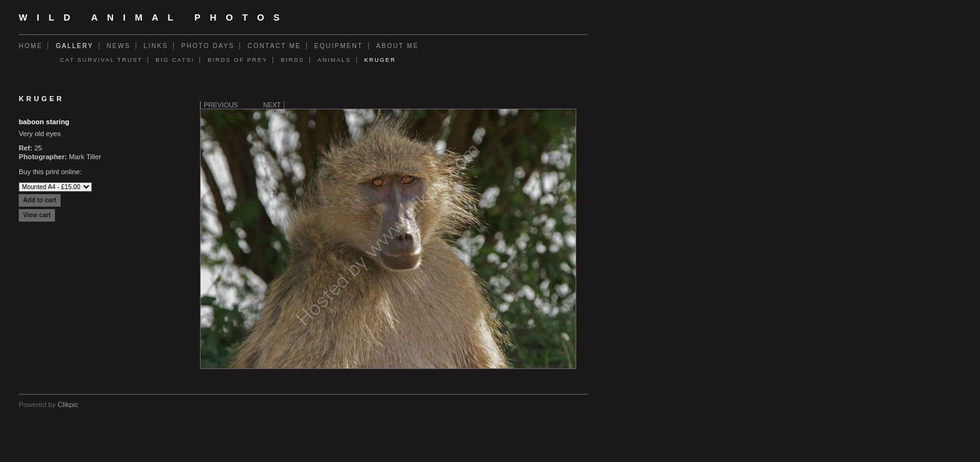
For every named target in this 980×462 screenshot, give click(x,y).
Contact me (274, 46)
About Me (397, 46)
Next (272, 105)
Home (31, 46)
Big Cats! (175, 60)
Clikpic (68, 405)
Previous (221, 105)
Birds (292, 60)
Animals (334, 60)
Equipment (339, 46)
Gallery (74, 46)
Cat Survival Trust (101, 60)
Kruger (380, 60)
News (119, 46)
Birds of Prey (237, 60)
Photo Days (208, 46)
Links (156, 46)
